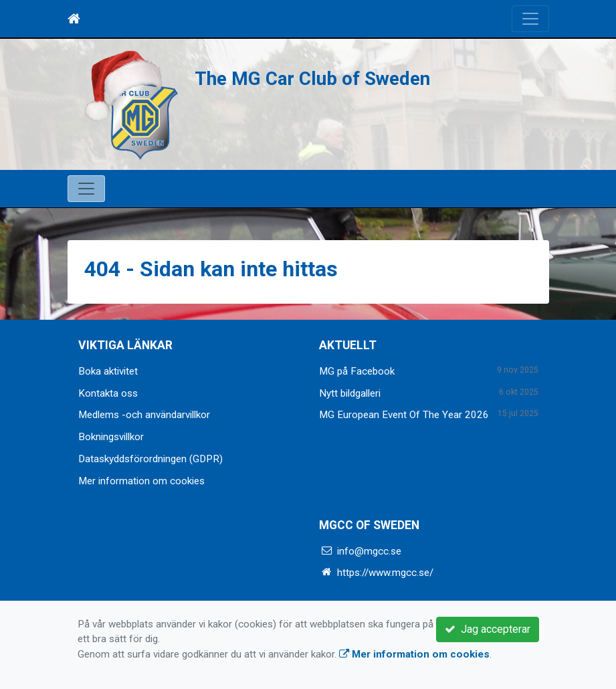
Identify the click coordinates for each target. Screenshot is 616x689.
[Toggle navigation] (530, 19)
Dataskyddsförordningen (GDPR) (150, 459)
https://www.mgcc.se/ (385, 573)
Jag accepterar (488, 629)
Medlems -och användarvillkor (144, 415)
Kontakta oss (108, 393)
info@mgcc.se (369, 551)
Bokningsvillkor (111, 437)
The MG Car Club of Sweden (312, 79)
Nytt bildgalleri (350, 393)
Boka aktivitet (108, 371)
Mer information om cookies (141, 481)
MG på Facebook (357, 371)
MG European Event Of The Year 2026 (404, 415)
